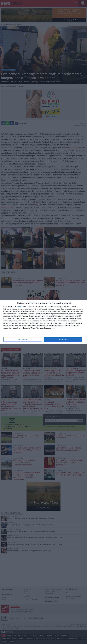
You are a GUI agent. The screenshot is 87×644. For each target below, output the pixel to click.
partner (19, 307)
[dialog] (43, 322)
